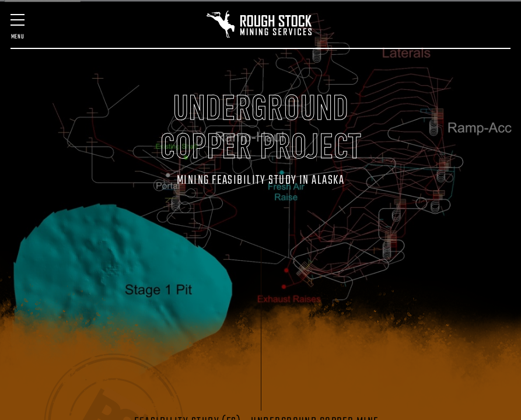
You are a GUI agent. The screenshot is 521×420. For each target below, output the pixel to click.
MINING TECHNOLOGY (278, 88)
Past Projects (85, 124)
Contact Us (386, 124)
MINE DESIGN (95, 88)
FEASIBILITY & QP (134, 88)
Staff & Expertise (143, 124)
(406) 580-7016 (435, 130)
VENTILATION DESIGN (417, 88)
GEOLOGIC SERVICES (323, 88)
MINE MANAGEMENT (185, 88)
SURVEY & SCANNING (232, 88)
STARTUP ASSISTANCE (368, 88)
